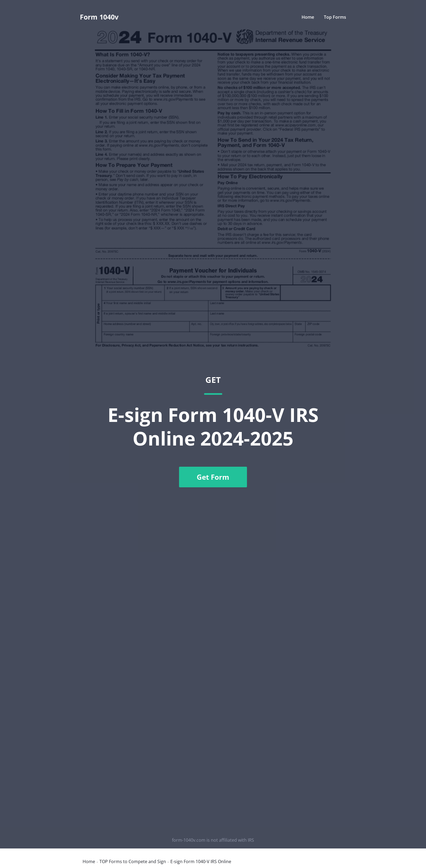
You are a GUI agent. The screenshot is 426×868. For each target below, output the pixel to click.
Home (308, 17)
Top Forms (335, 17)
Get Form (213, 477)
